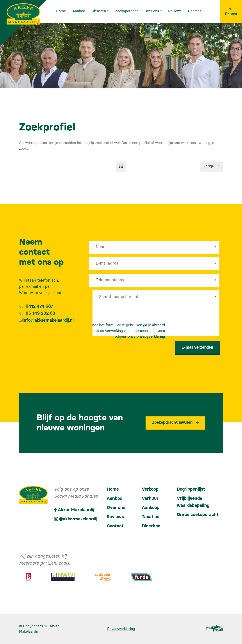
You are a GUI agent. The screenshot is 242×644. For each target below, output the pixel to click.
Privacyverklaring (121, 629)
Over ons (116, 508)
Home (113, 489)
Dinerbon (151, 526)
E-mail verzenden (197, 347)
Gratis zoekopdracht (198, 515)
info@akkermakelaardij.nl (48, 320)
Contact (115, 526)
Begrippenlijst (191, 489)
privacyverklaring (151, 337)
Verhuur (150, 498)
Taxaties (150, 517)
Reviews (115, 517)
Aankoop (151, 508)
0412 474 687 (39, 306)
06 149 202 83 (40, 313)
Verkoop (150, 489)
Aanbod (115, 498)
